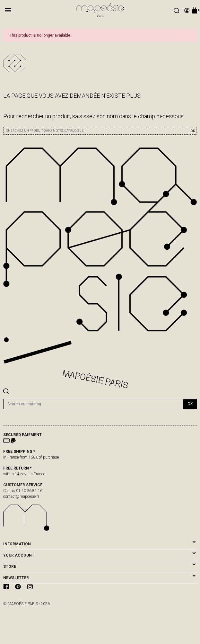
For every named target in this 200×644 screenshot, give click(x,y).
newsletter (16, 578)
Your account (19, 555)
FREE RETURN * (17, 468)
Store (10, 567)
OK (193, 131)
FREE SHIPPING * (19, 452)
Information (17, 544)
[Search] (93, 404)
